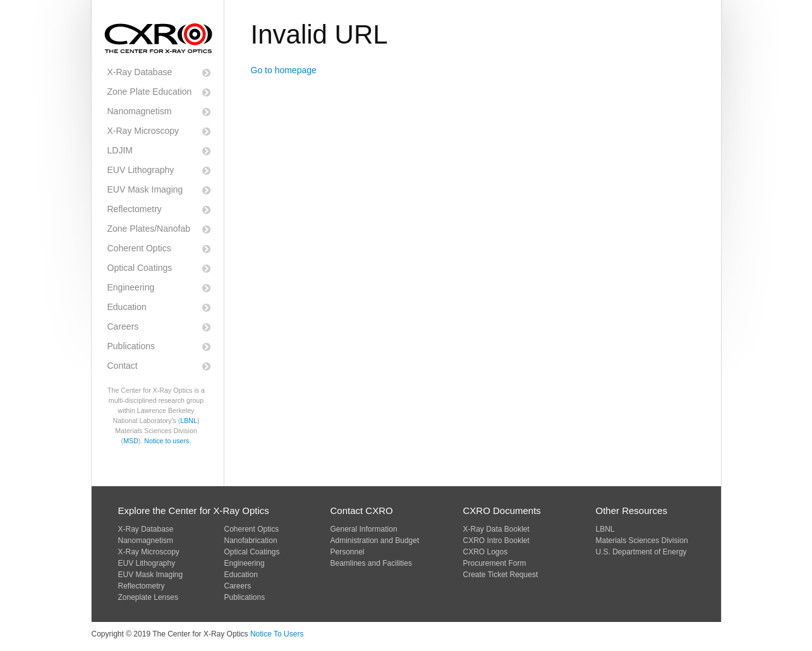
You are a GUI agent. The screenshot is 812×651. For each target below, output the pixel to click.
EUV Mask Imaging (145, 189)
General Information (364, 529)
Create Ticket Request (501, 575)
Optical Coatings (140, 268)
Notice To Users (277, 634)
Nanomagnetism (140, 111)
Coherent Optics (139, 248)
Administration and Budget (375, 541)
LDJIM (120, 150)
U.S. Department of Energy (641, 552)
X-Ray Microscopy (143, 131)
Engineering (131, 287)
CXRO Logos (486, 552)
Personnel (348, 552)
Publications (131, 346)
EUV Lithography (141, 170)
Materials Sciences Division (642, 541)
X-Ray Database (140, 72)
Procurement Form (495, 563)
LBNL (189, 421)
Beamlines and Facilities (371, 563)
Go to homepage (284, 70)
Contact (123, 366)
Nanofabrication (251, 541)
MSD (131, 441)
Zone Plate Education (150, 92)
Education (127, 307)
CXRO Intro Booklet (496, 541)
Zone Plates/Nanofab (149, 229)
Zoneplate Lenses (148, 597)
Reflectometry (135, 209)
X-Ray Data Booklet (496, 529)
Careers (123, 326)
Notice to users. (167, 441)
